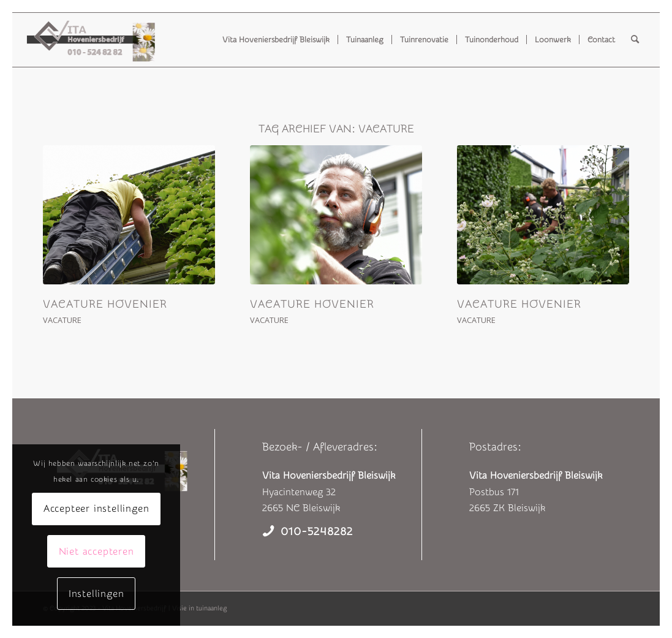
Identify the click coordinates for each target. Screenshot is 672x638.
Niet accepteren (96, 552)
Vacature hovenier (105, 304)
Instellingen (96, 594)
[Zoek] (635, 40)
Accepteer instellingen (96, 509)
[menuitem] (276, 40)
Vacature (62, 320)
